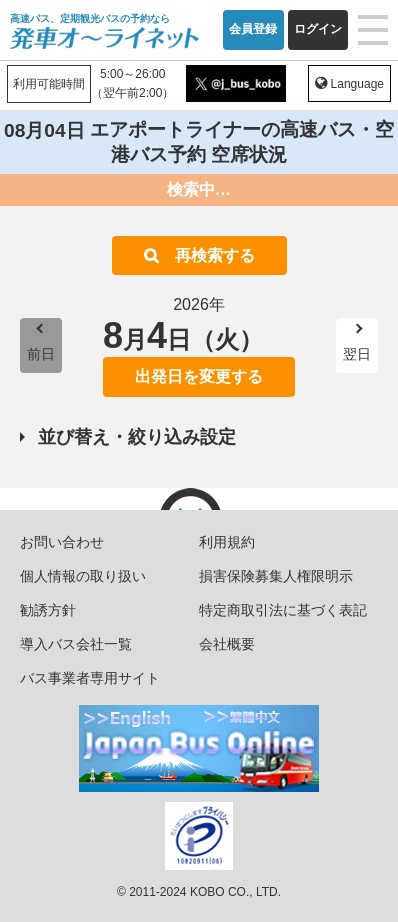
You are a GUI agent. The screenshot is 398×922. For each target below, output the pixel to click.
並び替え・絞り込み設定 (137, 437)
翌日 (357, 354)
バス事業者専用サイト (90, 678)
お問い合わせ (62, 542)
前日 (41, 354)
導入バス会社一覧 (76, 644)
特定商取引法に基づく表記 (283, 610)
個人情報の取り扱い (83, 576)
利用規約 (227, 542)
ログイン (318, 29)
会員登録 (253, 29)
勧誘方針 (48, 610)
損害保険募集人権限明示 (276, 576)
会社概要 (227, 644)
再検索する (215, 255)
